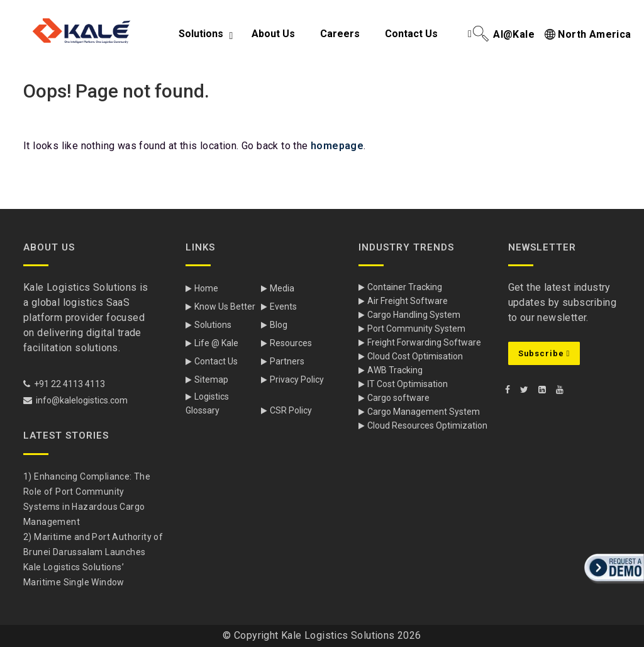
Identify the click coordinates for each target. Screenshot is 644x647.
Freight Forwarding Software (424, 342)
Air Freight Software (408, 301)
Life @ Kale (216, 343)
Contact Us (216, 361)
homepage (337, 146)
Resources (291, 343)
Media (282, 288)
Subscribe (544, 353)
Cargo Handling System (414, 315)
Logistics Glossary (207, 403)
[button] (613, 585)
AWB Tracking (395, 370)
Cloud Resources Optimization (427, 425)
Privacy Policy (297, 380)
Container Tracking (405, 287)
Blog (279, 325)
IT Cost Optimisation (408, 384)
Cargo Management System (424, 412)
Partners (287, 361)
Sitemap (211, 380)
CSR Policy (291, 410)
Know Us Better (225, 307)
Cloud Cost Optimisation (415, 356)
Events (283, 307)
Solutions (213, 325)
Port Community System (416, 329)
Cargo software (398, 398)
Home (206, 288)
